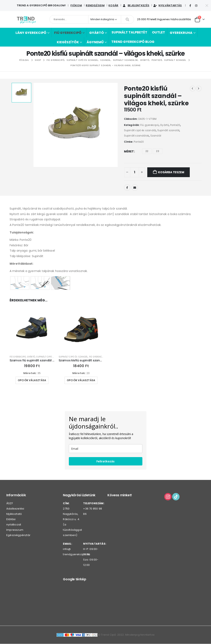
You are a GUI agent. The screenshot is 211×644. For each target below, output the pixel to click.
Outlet (159, 32)
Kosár (113, 5)
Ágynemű (95, 42)
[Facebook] (190, 6)
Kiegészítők (68, 42)
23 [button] (157, 151)
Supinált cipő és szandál (140, 130)
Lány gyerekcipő (31, 33)
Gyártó (97, 33)
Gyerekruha (181, 33)
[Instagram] (196, 6)
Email (135, 188)
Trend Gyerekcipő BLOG (133, 42)
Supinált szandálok (137, 136)
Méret (129, 151)
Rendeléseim (95, 5)
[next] (199, 89)
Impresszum (15, 531)
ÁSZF (10, 504)
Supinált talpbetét (129, 32)
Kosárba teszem (171, 172)
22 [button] (147, 151)
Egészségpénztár (18, 536)
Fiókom (76, 5)
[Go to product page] (32, 329)
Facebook (127, 188)
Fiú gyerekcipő (68, 33)
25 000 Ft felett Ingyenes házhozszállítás (164, 19)
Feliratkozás (105, 462)
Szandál (156, 136)
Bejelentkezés (136, 5)
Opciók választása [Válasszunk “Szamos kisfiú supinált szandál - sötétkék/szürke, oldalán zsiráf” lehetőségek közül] (81, 380)
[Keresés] (127, 19)
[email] (106, 449)
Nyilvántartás (167, 5)
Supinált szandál (168, 130)
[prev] (193, 89)
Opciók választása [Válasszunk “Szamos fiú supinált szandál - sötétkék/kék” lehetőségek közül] (32, 380)
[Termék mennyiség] (135, 172)
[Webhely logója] (26, 19)
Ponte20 (175, 125)
